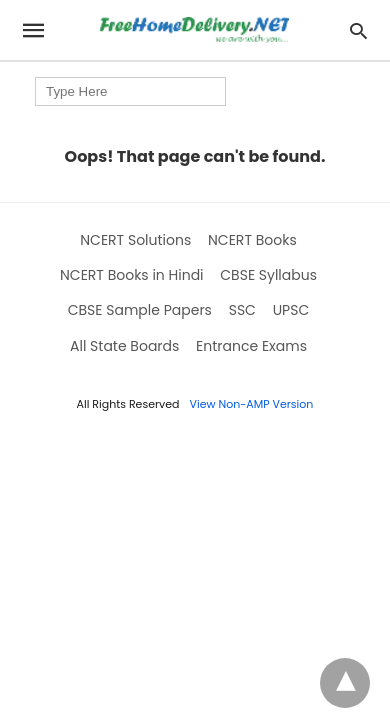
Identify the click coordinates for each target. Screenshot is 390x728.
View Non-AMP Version (252, 404)
